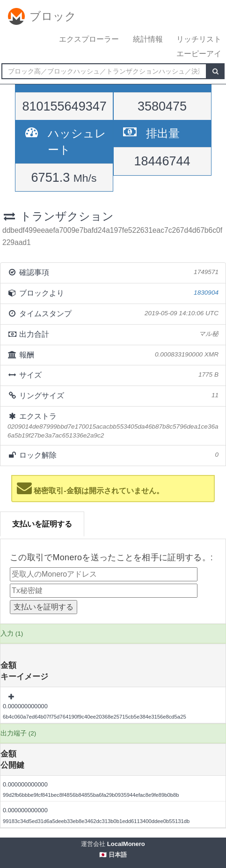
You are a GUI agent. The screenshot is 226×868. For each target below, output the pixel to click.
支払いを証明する (42, 524)
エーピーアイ (199, 54)
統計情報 (148, 39)
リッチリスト (199, 39)
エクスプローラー (89, 39)
